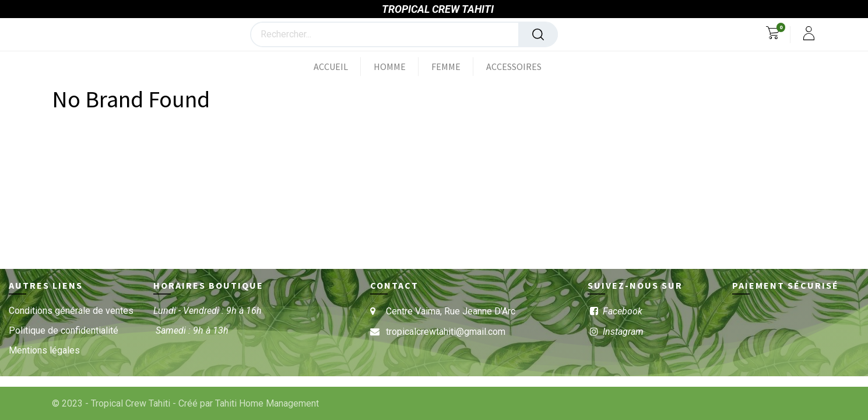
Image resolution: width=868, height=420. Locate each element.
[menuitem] (337, 66)
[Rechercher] (538, 34)
